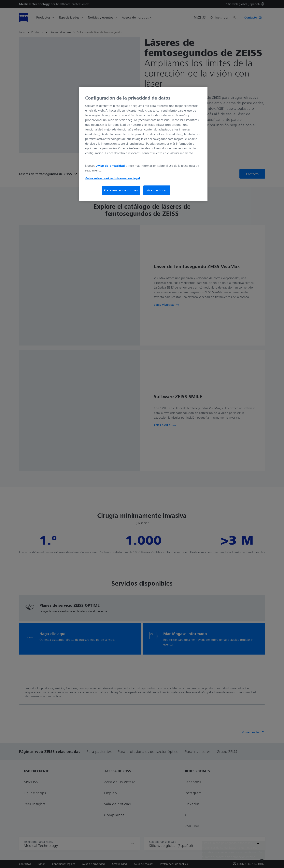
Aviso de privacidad (111, 166)
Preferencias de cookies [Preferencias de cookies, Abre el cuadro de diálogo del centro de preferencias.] (121, 190)
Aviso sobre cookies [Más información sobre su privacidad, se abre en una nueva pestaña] (99, 178)
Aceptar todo (157, 190)
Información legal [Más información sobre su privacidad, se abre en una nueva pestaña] (127, 178)
